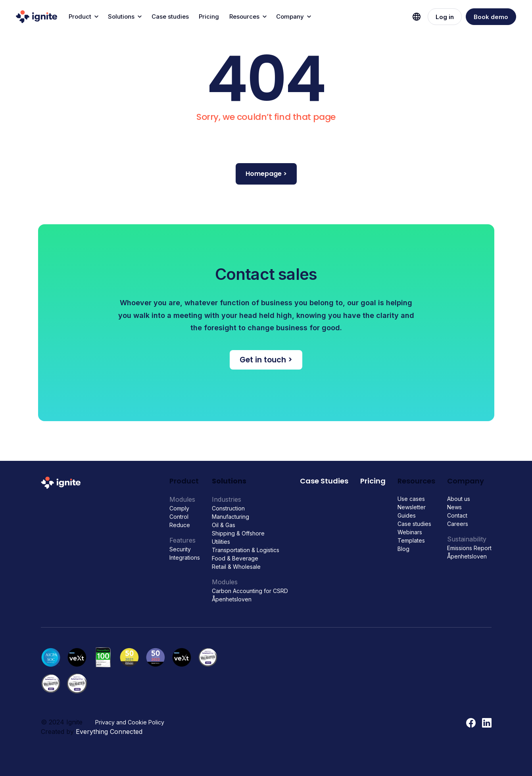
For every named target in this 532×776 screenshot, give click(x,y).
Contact (457, 515)
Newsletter (412, 507)
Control (179, 517)
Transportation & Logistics (246, 550)
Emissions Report (469, 548)
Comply (179, 508)
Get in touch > (266, 360)
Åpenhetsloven (232, 599)
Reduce (180, 525)
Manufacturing (230, 517)
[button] (83, 17)
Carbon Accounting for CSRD (250, 591)
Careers (458, 524)
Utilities (221, 542)
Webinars (410, 532)
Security (180, 549)
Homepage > (266, 174)
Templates (411, 540)
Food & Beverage (235, 558)
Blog (403, 549)
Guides (407, 515)
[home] (36, 17)
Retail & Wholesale (236, 567)
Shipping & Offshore (238, 533)
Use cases (411, 499)
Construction (228, 508)
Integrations (185, 557)
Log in (445, 17)
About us (459, 499)
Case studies (170, 16)
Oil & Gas (224, 525)
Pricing (209, 16)
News (454, 507)
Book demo (491, 17)
